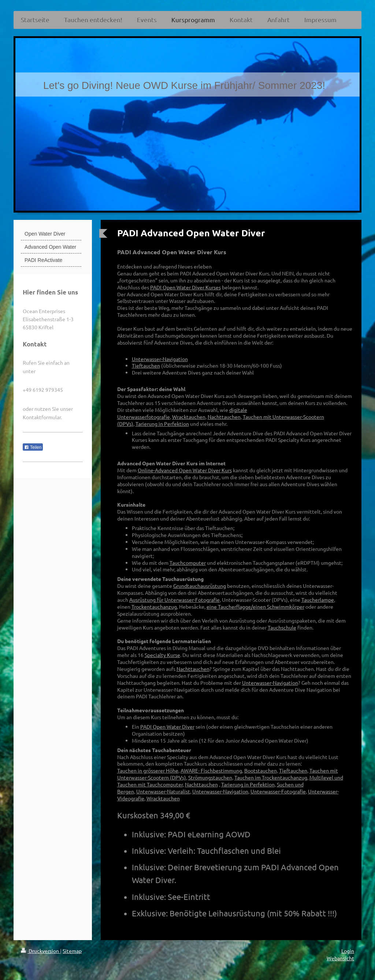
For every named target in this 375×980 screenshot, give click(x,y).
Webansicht (340, 958)
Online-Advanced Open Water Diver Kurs (185, 470)
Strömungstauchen (210, 777)
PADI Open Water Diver (167, 726)
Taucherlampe (318, 600)
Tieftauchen (146, 365)
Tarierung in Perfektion (162, 424)
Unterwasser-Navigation (160, 359)
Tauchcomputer (188, 563)
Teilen (33, 447)
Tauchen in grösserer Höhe (148, 770)
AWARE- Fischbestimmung (211, 770)
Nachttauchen (224, 417)
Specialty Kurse (162, 655)
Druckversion (40, 951)
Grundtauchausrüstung (200, 586)
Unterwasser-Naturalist (163, 791)
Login (348, 951)
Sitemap (72, 951)
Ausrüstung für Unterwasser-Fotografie (174, 600)
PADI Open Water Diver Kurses (185, 287)
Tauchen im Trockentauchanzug (271, 777)
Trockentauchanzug (154, 607)
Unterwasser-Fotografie (278, 791)
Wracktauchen (189, 417)
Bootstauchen (261, 770)
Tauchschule (282, 627)
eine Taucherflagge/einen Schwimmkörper (255, 607)
